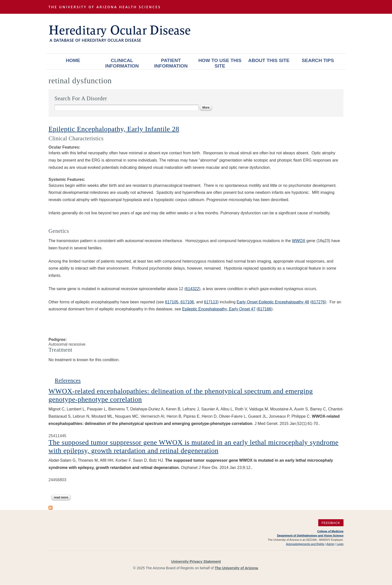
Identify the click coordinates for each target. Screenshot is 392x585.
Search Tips (318, 60)
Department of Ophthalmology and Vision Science (310, 535)
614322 (192, 289)
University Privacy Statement (196, 561)
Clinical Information (122, 63)
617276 (318, 302)
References (68, 381)
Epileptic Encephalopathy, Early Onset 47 (219, 309)
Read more (62, 497)
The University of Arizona (236, 568)
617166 (265, 309)
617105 (172, 302)
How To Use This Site (220, 63)
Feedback (331, 523)
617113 (211, 302)
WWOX (299, 241)
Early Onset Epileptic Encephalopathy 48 (273, 302)
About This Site (269, 60)
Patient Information (171, 63)
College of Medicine (330, 531)
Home (73, 60)
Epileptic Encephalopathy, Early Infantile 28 (114, 129)
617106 (187, 302)
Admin (330, 544)
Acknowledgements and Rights (305, 544)
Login (340, 544)
